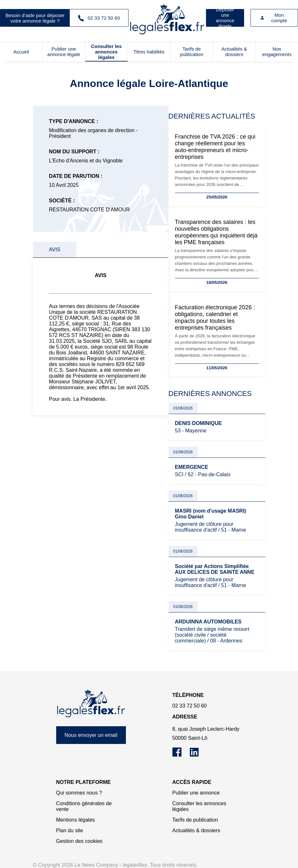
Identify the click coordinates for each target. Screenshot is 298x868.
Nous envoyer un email (91, 735)
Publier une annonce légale (64, 52)
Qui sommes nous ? (79, 793)
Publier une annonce (196, 793)
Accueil (21, 52)
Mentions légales (76, 820)
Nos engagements (277, 52)
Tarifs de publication (192, 52)
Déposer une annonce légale (225, 18)
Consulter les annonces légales (106, 52)
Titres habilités (149, 52)
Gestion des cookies (79, 841)
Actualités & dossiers (234, 52)
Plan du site (70, 830)
